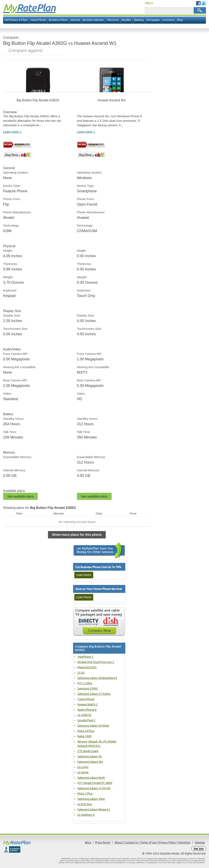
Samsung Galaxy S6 (90, 756)
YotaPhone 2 (85, 657)
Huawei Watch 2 (88, 704)
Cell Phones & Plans (16, 20)
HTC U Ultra (85, 683)
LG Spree (83, 772)
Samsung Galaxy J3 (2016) (94, 788)
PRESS (149, 3)
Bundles (126, 20)
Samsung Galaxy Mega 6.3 (94, 809)
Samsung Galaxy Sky (90, 762)
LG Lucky (83, 767)
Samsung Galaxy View (91, 799)
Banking (139, 20)
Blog (180, 20)
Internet (75, 20)
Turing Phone (86, 699)
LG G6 (81, 673)
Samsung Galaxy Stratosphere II (97, 678)
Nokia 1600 (84, 736)
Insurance (169, 20)
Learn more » (12, 132)
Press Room (103, 843)
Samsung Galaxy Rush (91, 778)
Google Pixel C (87, 720)
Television (113, 20)
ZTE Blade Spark (88, 751)
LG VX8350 (84, 715)
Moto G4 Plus (86, 731)
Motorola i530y (87, 667)
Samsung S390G (88, 689)
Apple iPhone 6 (87, 710)
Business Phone (58, 20)
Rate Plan (29, 8)
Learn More (84, 575)
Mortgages (153, 20)
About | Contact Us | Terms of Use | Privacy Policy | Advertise (152, 843)
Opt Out (199, 849)
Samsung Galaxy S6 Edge (93, 726)
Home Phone (38, 20)
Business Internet (93, 20)
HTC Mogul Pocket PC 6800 (95, 783)
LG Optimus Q (86, 815)
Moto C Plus (85, 794)
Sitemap (200, 843)
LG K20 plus (85, 804)
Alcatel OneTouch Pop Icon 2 (96, 662)
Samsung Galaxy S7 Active (94, 694)
